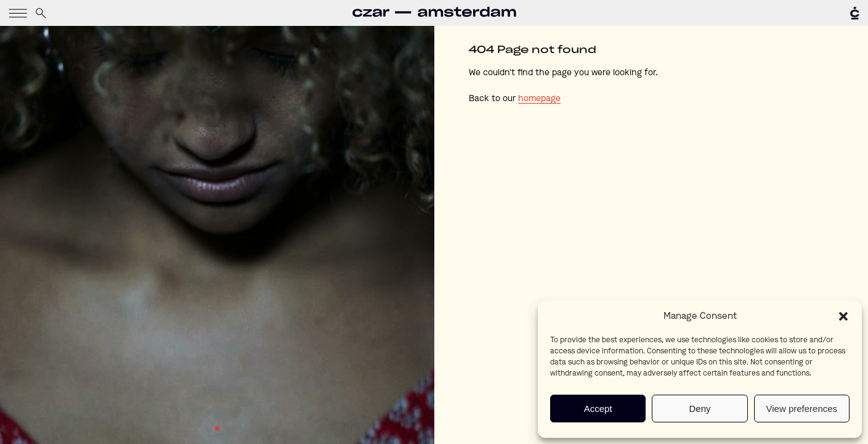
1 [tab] (217, 428)
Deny (700, 409)
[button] (843, 316)
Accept (598, 409)
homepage (539, 99)
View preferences (802, 409)
